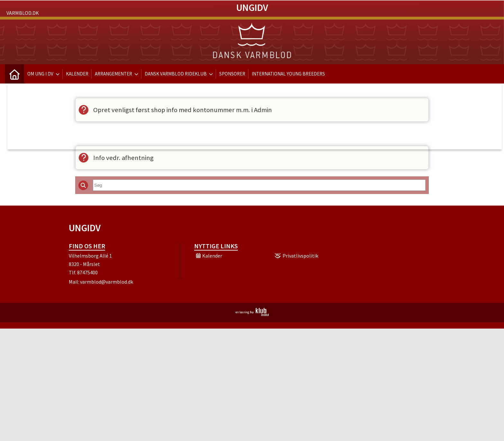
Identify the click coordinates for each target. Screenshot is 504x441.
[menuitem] (14, 74)
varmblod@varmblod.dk (107, 282)
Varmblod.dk (23, 13)
